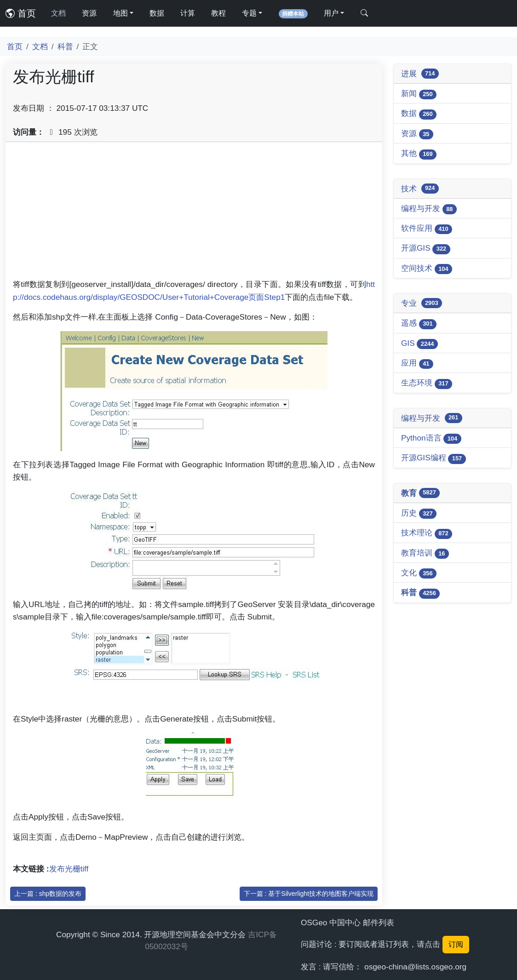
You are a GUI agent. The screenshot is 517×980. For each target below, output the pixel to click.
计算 (188, 13)
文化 (419, 573)
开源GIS (426, 249)
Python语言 (431, 438)
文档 (58, 13)
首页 (21, 13)
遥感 (419, 324)
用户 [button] (331, 13)
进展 (420, 74)
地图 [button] (121, 13)
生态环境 (427, 383)
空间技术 (427, 269)
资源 (89, 13)
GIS (419, 344)
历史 (419, 513)
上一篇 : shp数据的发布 (48, 894)
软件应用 (427, 229)
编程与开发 (429, 209)
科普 (65, 46)
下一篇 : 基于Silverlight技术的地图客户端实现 (309, 894)
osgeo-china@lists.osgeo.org (415, 967)
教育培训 (425, 553)
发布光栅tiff (69, 869)
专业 (422, 303)
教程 (218, 13)
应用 (417, 364)
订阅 (456, 944)
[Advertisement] (194, 214)
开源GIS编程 (434, 458)
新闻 (419, 94)
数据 (157, 13)
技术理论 (427, 533)
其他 (419, 154)
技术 (420, 189)
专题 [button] (249, 13)
